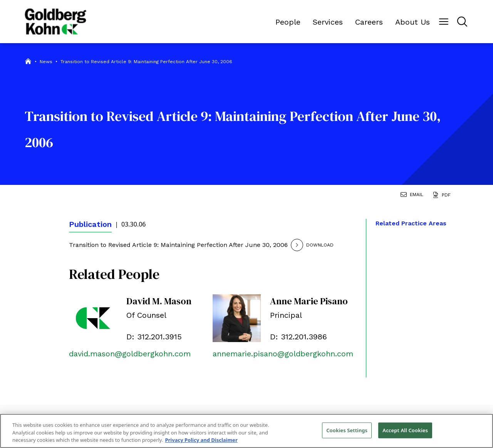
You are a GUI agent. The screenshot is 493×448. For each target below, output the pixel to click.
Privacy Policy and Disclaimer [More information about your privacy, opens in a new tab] (201, 440)
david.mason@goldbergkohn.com (130, 354)
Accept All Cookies (405, 430)
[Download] (323, 245)
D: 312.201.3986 (298, 337)
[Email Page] (413, 196)
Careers (369, 22)
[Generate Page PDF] (443, 196)
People (288, 22)
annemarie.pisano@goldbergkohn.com (283, 354)
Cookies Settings (347, 430)
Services (328, 22)
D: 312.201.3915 (154, 337)
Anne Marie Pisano (309, 301)
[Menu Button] (444, 22)
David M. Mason (159, 301)
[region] (246, 431)
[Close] (481, 430)
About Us (413, 22)
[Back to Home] (55, 22)
